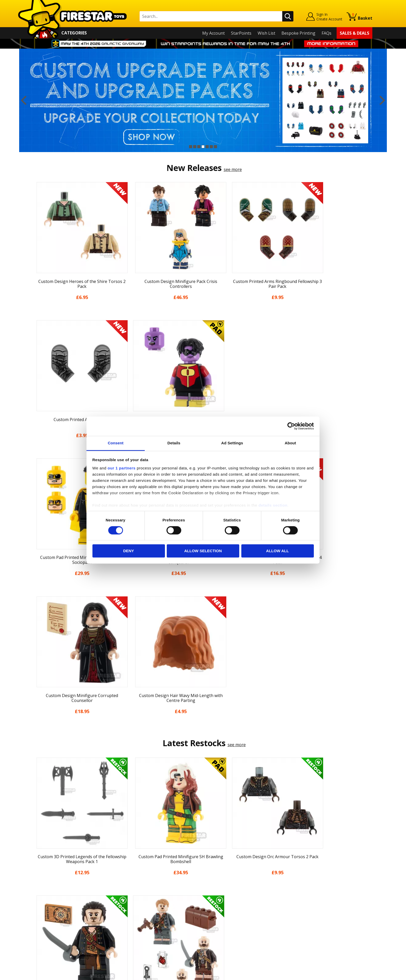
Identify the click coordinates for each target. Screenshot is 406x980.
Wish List (266, 33)
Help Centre (130, 875)
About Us (43, 881)
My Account (213, 33)
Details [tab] (174, 443)
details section (273, 505)
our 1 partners (122, 468)
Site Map (42, 941)
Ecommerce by (353, 974)
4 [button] (203, 147)
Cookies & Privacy (51, 919)
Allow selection (203, 551)
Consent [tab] (116, 443)
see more (233, 169)
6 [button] (211, 147)
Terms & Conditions (53, 911)
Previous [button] (24, 100)
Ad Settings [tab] (232, 443)
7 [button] (215, 147)
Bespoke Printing (298, 33)
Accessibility (45, 926)
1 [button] (191, 147)
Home (39, 866)
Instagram (244, 887)
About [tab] (291, 443)
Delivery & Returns (52, 904)
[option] (203, 100)
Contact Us (129, 866)
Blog (38, 896)
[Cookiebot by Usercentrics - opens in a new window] (291, 426)
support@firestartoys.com (144, 892)
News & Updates (50, 889)
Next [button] (382, 100)
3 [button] (199, 147)
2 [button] (195, 147)
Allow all (278, 551)
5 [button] (207, 147)
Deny (129, 551)
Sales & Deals (354, 33)
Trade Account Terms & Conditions (152, 922)
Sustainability (47, 933)
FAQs (327, 33)
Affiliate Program (135, 931)
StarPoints (241, 33)
